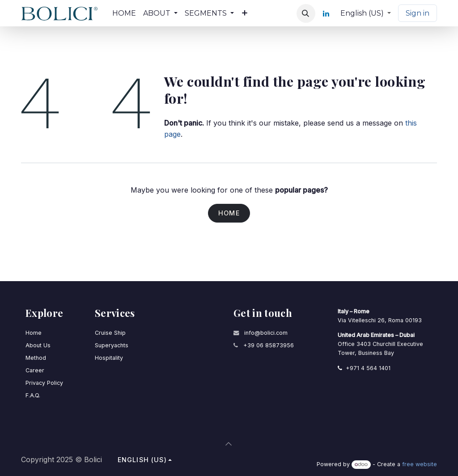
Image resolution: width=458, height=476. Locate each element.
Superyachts (112, 345)
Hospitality (109, 357)
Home (229, 213)
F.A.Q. (33, 394)
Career (35, 369)
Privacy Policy (44, 382)
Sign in (418, 13)
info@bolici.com (266, 332)
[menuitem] (124, 13)
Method (36, 357)
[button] (306, 13)
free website (420, 464)
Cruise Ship (110, 332)
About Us (38, 345)
